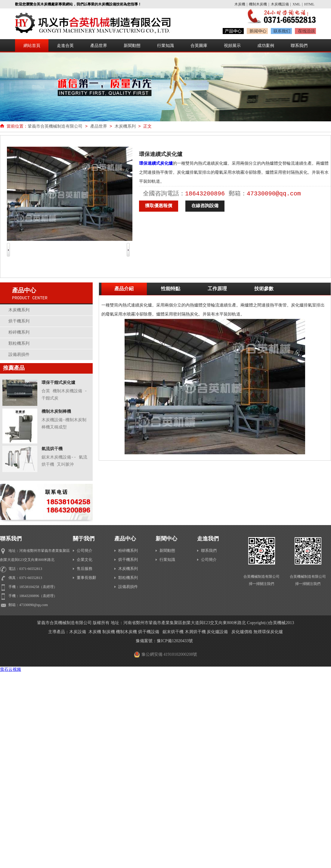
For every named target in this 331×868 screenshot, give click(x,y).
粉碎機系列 (19, 332)
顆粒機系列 (19, 343)
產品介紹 (124, 289)
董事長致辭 (85, 578)
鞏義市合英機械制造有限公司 (55, 126)
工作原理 (217, 289)
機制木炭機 (258, 4)
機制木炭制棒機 (56, 412)
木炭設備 (78, 632)
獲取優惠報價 (159, 206)
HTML (309, 4)
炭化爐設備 (217, 632)
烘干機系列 (19, 321)
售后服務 (83, 569)
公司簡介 (83, 551)
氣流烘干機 (52, 449)
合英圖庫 (199, 46)
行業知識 (165, 46)
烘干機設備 (149, 632)
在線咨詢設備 (205, 206)
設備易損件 (19, 355)
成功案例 (266, 46)
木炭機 (240, 4)
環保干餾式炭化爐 (58, 383)
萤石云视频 (11, 670)
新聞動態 (132, 46)
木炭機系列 (125, 126)
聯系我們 (299, 46)
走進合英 (65, 46)
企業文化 (83, 560)
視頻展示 (232, 46)
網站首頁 (32, 46)
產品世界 (99, 46)
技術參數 (264, 289)
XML (297, 4)
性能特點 (171, 289)
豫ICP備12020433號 (175, 641)
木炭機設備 (280, 4)
